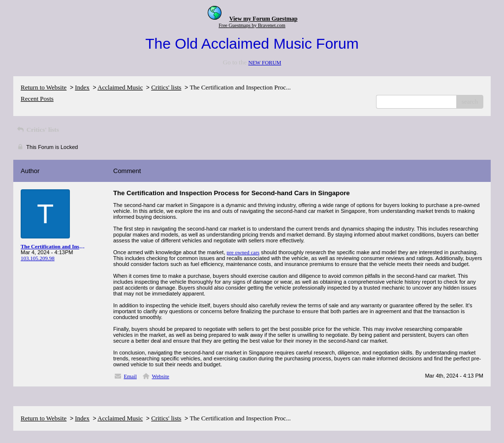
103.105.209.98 (38, 258)
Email (130, 376)
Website (160, 376)
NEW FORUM (265, 62)
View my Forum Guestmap (264, 19)
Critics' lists (166, 87)
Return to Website (44, 87)
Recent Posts (37, 99)
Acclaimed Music (120, 87)
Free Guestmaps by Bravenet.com (252, 25)
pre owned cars (243, 252)
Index (82, 87)
